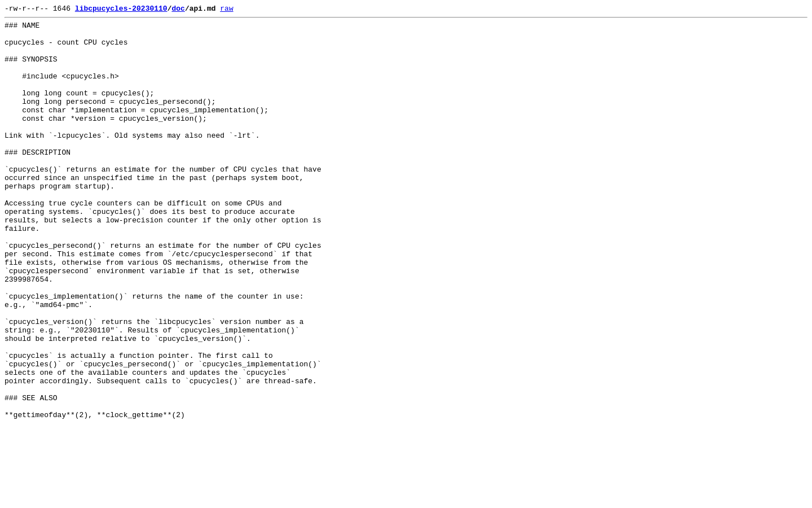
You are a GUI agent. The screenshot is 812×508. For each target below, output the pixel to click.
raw (226, 10)
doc (178, 10)
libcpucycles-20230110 (121, 10)
